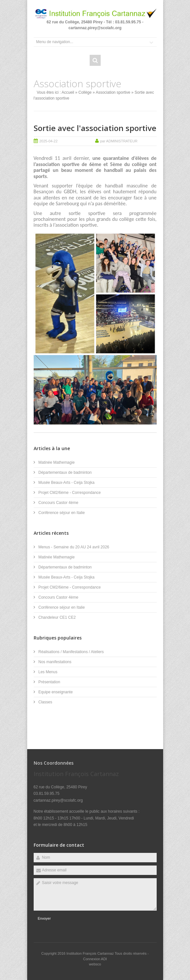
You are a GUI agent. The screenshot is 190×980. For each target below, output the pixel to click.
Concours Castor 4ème (58, 503)
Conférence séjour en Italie (62, 513)
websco (95, 964)
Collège (85, 92)
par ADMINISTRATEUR (119, 141)
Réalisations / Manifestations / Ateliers (71, 652)
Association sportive (113, 92)
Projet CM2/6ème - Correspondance (70, 493)
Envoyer (44, 918)
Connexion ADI (95, 959)
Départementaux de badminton (65, 472)
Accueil (68, 92)
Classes (45, 702)
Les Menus (48, 672)
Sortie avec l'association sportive (95, 128)
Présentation (49, 682)
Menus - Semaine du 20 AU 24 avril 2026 (74, 547)
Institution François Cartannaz (90, 953)
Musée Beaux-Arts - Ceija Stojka (67, 483)
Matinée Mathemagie (57, 462)
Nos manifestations (55, 662)
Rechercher (95, 60)
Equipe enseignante (56, 692)
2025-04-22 (49, 141)
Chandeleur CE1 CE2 (57, 617)
